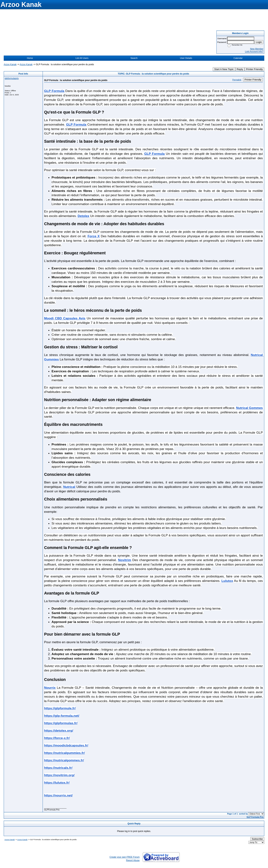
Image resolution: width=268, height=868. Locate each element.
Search (134, 58)
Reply (240, 69)
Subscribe (257, 839)
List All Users (82, 58)
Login (259, 42)
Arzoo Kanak (10, 64)
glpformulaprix (12, 78)
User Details (186, 58)
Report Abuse (133, 860)
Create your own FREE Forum (125, 857)
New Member (257, 49)
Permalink (237, 80)
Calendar (238, 58)
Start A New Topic (224, 69)
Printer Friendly (254, 69)
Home (30, 58)
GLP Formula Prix (255, 817)
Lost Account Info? (254, 51)
